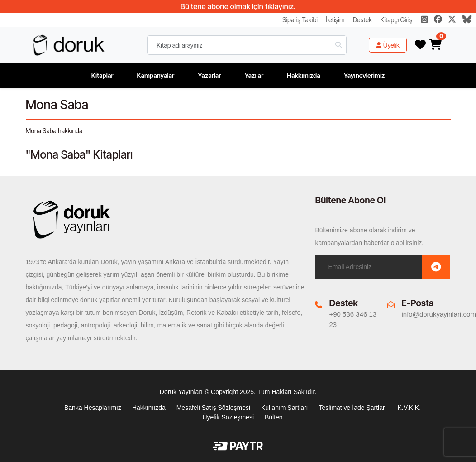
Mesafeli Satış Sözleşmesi (213, 408)
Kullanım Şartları (284, 408)
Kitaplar (102, 75)
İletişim (335, 20)
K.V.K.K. (409, 408)
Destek (362, 20)
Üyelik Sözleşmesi (228, 417)
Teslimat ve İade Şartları (352, 408)
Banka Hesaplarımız (93, 408)
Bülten (274, 417)
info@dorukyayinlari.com (438, 314)
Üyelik (388, 45)
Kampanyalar (155, 75)
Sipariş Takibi (300, 20)
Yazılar (254, 75)
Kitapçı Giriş (396, 20)
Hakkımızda (304, 75)
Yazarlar (209, 75)
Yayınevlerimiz (364, 75)
